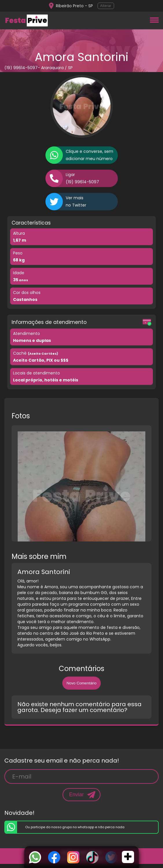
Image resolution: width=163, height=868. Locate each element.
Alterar (106, 6)
